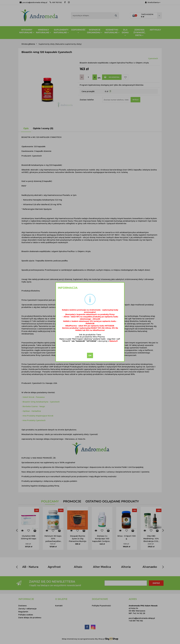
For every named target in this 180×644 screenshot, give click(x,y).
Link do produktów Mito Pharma (90, 337)
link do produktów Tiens (90, 335)
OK (90, 355)
